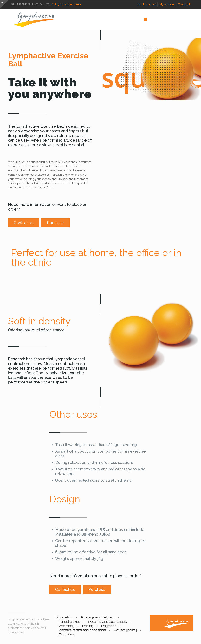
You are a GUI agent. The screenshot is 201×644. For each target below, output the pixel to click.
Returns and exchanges (108, 622)
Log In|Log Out (147, 4)
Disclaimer (67, 634)
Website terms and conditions (82, 630)
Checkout (184, 4)
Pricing (88, 626)
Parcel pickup (69, 622)
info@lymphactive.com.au (66, 4)
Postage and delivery (98, 617)
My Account (167, 4)
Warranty (66, 626)
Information (64, 617)
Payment (108, 626)
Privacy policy (126, 630)
